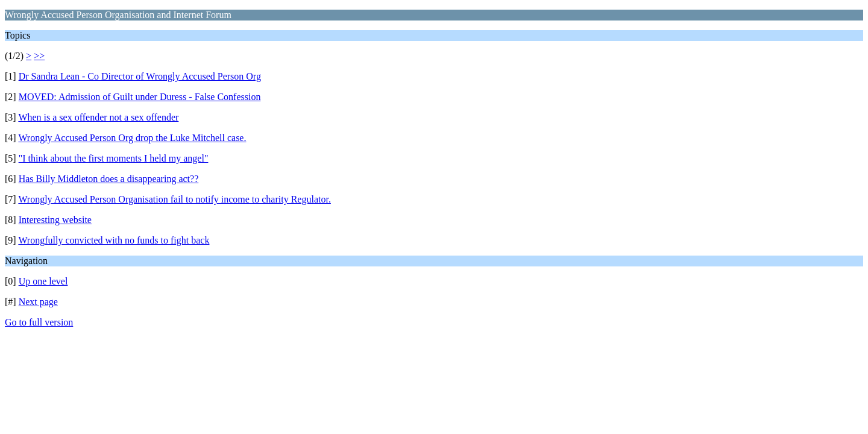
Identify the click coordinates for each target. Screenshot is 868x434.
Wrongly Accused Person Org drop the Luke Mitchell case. (132, 138)
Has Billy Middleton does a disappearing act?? (109, 179)
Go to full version (39, 322)
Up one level (43, 281)
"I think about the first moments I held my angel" (114, 158)
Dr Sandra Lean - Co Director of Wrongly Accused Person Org (140, 76)
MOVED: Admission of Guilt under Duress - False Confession (140, 97)
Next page (38, 302)
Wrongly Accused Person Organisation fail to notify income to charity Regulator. (175, 199)
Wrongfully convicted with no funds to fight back (114, 240)
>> (39, 56)
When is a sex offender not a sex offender (98, 117)
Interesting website (55, 220)
